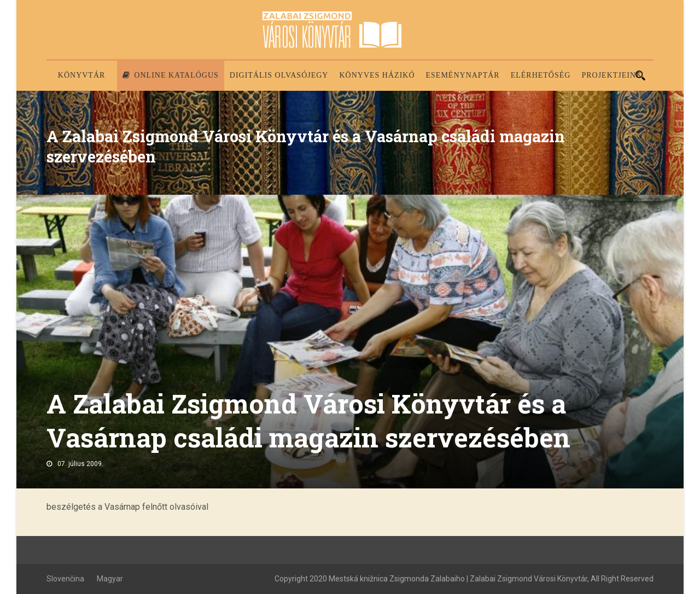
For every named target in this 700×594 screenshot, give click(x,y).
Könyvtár (82, 75)
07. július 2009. (80, 464)
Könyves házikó (377, 75)
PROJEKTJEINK (612, 75)
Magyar (110, 579)
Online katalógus (170, 75)
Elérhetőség (541, 75)
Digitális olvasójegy (279, 75)
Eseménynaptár (463, 75)
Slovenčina (65, 579)
